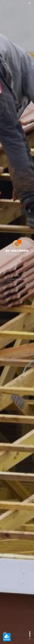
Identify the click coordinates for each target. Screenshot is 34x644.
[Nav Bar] (30, 3)
